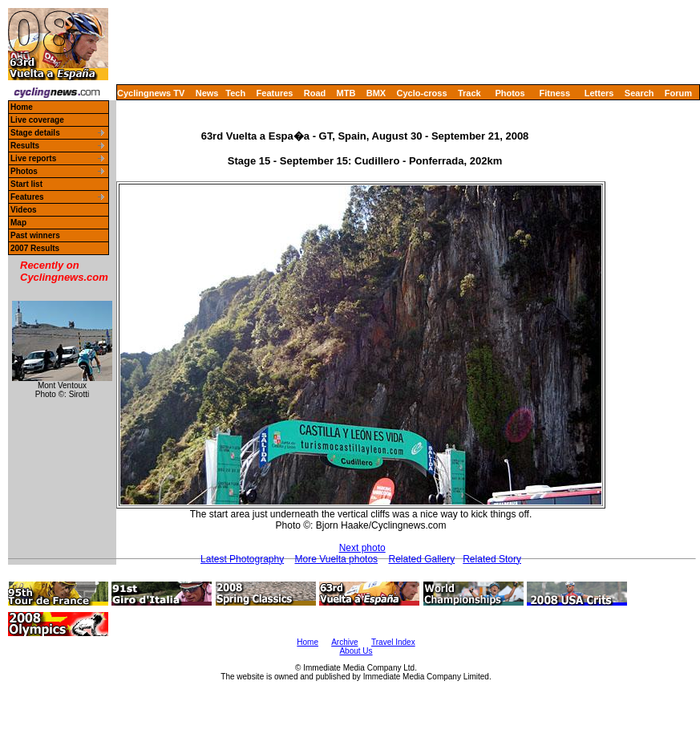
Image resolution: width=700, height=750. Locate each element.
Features (275, 93)
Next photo (362, 548)
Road (315, 93)
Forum (678, 93)
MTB (346, 93)
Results (25, 146)
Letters (599, 93)
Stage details (35, 133)
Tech (235, 93)
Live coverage (37, 120)
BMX (376, 93)
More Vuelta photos (337, 559)
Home (22, 107)
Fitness (554, 93)
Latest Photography (242, 559)
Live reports (33, 158)
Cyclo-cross (422, 93)
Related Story (492, 559)
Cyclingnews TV (151, 93)
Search (639, 93)
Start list (26, 184)
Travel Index (393, 642)
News (207, 93)
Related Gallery (421, 559)
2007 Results (35, 248)
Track (469, 93)
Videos (24, 210)
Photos (510, 93)
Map (18, 223)
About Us (356, 651)
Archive (344, 642)
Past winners (35, 235)
